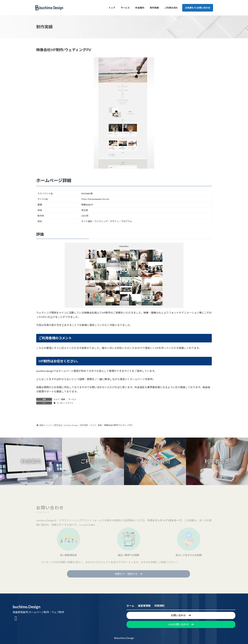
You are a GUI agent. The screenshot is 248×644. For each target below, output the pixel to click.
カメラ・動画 (59, 399)
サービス (72, 399)
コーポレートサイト (65, 403)
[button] (31, 461)
